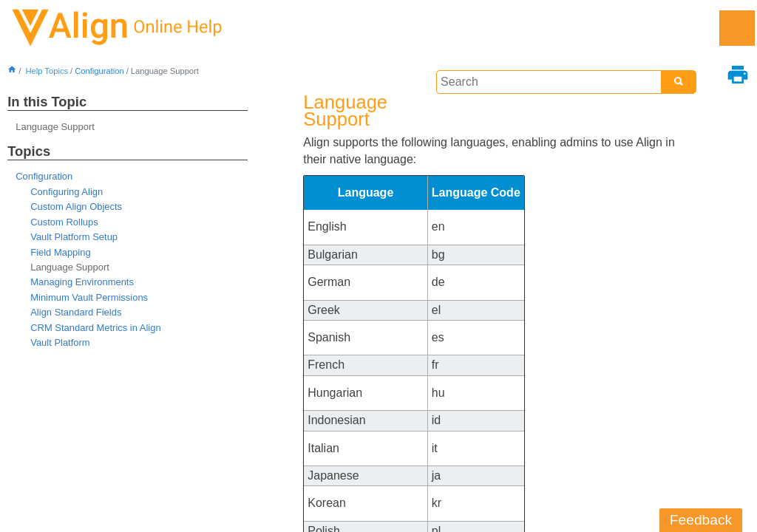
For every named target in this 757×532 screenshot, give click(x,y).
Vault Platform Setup (74, 237)
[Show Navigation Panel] (737, 28)
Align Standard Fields (76, 312)
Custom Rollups (64, 222)
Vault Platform (60, 342)
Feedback (701, 520)
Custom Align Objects (76, 207)
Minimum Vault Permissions (89, 297)
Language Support (55, 127)
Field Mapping (60, 252)
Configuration (99, 71)
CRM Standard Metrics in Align (95, 328)
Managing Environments (82, 282)
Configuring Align (67, 192)
